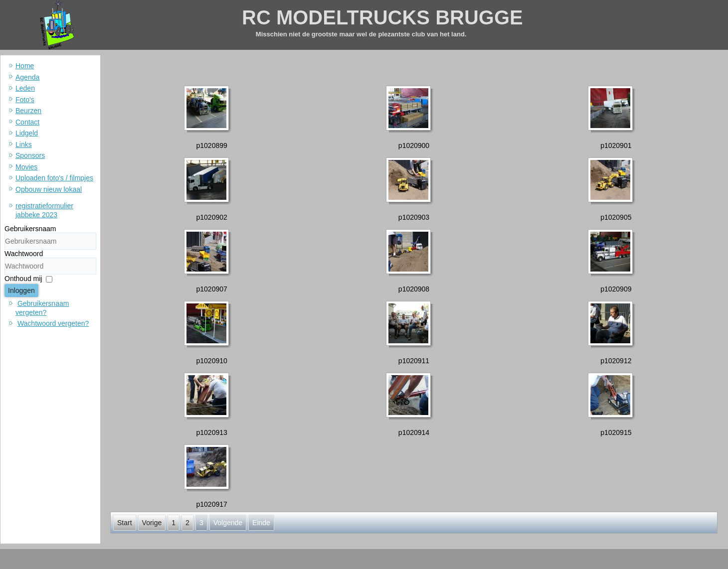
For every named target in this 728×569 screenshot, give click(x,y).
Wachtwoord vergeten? (53, 323)
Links (24, 144)
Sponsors (30, 155)
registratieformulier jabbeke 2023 (44, 210)
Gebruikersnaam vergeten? (42, 308)
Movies (26, 167)
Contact (27, 122)
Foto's (25, 100)
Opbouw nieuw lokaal (49, 189)
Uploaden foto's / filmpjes (54, 178)
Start (125, 523)
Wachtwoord (24, 254)
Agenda (27, 77)
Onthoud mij (23, 279)
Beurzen (28, 111)
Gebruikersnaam (30, 229)
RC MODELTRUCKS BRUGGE (382, 17)
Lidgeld (27, 133)
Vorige (152, 523)
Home (25, 66)
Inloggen (21, 290)
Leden (25, 88)
